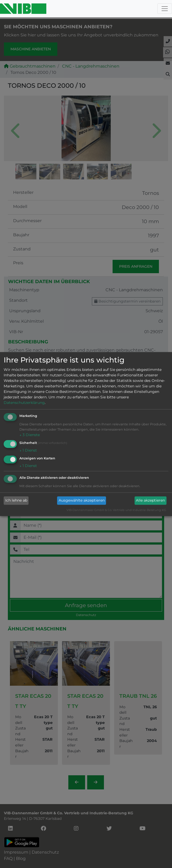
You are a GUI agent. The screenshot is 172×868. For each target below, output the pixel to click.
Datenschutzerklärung (24, 403)
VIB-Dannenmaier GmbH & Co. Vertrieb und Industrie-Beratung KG (116, 510)
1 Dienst (28, 450)
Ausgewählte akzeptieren (82, 501)
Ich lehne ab (16, 501)
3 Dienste (30, 435)
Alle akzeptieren (150, 501)
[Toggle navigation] (165, 9)
